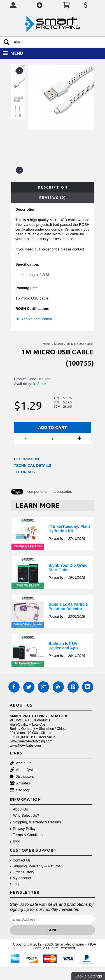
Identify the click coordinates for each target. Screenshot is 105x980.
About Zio (21, 763)
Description (53, 187)
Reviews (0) (53, 198)
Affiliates (20, 783)
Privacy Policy (23, 829)
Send (52, 930)
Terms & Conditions (27, 835)
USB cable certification (34, 319)
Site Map (20, 790)
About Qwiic (23, 770)
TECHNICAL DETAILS (33, 465)
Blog (15, 841)
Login (16, 884)
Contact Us (20, 860)
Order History (22, 872)
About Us (19, 810)
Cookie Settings (88, 976)
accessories (62, 492)
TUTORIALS (24, 472)
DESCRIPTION (26, 459)
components (37, 492)
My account (20, 878)
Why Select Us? (24, 816)
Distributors (22, 777)
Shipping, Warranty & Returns (35, 822)
